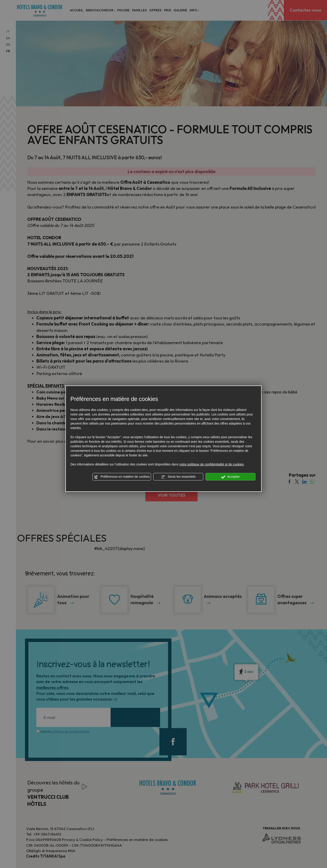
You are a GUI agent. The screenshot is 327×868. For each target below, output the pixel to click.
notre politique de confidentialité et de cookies (212, 464)
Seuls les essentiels (178, 477)
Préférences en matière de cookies (122, 477)
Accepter (230, 477)
